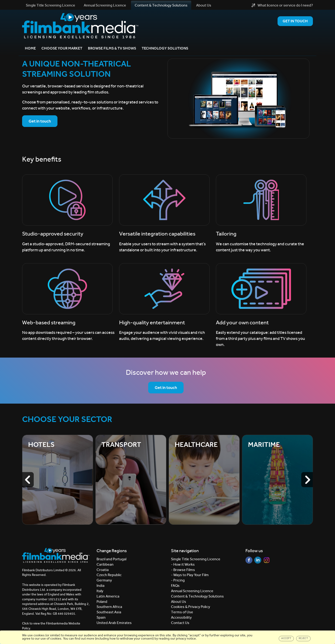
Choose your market (62, 48)
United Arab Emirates (114, 623)
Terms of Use (182, 612)
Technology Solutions (165, 48)
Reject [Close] (303, 638)
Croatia (103, 570)
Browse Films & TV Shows (112, 48)
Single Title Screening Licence (50, 5)
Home (30, 48)
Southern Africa (109, 607)
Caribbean (105, 564)
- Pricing (178, 580)
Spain (101, 617)
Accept (286, 638)
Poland (102, 602)
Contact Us (180, 623)
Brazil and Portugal (111, 559)
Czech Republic (109, 575)
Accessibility (181, 617)
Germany (104, 580)
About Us (204, 5)
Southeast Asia (109, 612)
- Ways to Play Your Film (190, 575)
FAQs (175, 586)
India (100, 586)
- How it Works (183, 564)
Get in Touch (295, 21)
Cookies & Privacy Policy (191, 607)
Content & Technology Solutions (161, 5)
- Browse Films (183, 570)
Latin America (108, 596)
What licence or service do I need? (282, 5)
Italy (100, 591)
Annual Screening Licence (105, 5)
